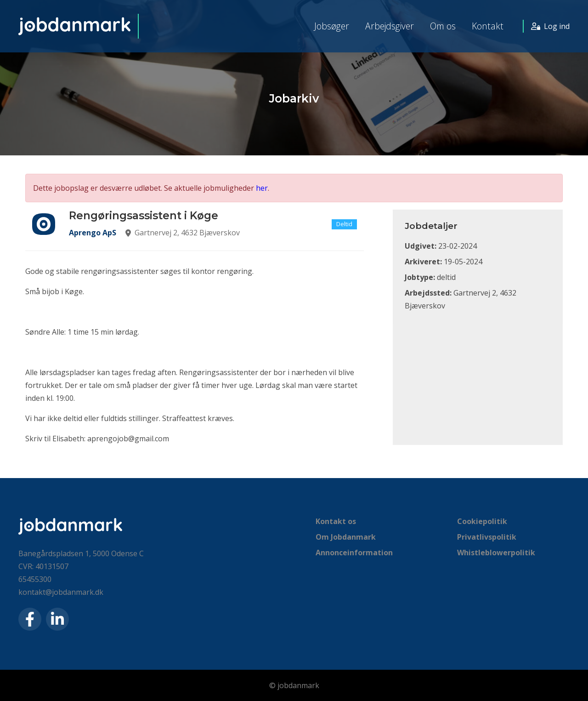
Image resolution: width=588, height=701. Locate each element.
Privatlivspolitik (487, 537)
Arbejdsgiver (390, 26)
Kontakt (488, 26)
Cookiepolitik (482, 521)
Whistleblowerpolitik (496, 553)
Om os (443, 26)
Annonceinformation (354, 553)
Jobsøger (332, 26)
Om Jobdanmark (346, 537)
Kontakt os (336, 521)
